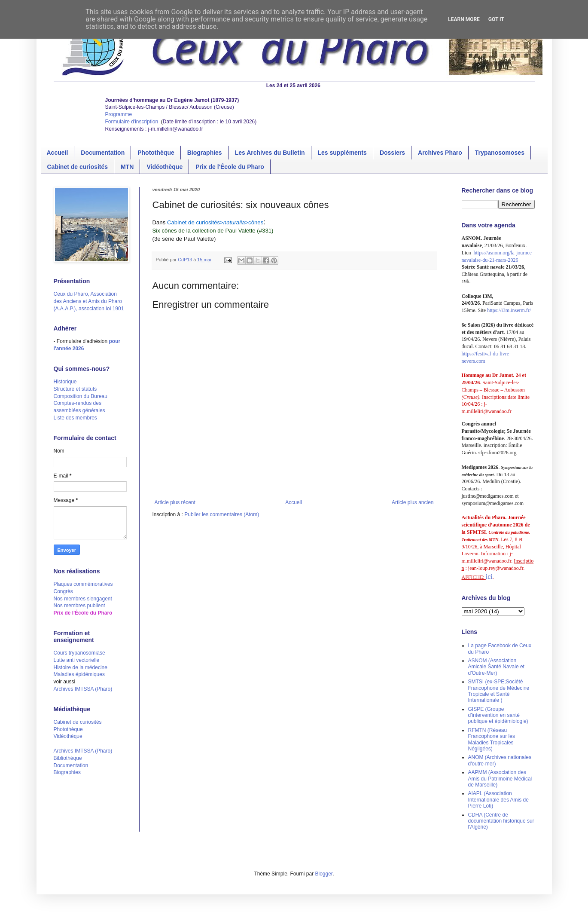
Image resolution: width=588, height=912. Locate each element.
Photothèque (156, 153)
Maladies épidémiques (79, 674)
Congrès (63, 591)
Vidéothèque (165, 167)
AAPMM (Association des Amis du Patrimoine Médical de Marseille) (500, 779)
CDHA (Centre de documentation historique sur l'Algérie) (501, 821)
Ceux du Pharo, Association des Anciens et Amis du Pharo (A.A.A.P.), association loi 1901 (89, 301)
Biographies (205, 153)
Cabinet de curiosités (78, 167)
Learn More (464, 19)
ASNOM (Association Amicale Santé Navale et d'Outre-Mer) (496, 667)
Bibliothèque (68, 758)
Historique (65, 382)
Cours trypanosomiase (79, 653)
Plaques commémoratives (83, 584)
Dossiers (392, 153)
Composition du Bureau (81, 396)
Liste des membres (75, 418)
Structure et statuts (75, 389)
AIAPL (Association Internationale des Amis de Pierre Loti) (498, 800)
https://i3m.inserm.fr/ (509, 310)
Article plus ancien (413, 502)
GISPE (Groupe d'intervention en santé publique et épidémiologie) (498, 715)
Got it (496, 19)
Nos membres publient (79, 606)
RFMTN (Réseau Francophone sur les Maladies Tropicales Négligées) (492, 739)
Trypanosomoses (500, 153)
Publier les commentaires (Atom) (222, 514)
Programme (119, 114)
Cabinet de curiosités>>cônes (215, 222)
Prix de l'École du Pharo (230, 167)
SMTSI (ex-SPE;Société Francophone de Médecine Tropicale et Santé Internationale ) (499, 691)
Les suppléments (342, 153)
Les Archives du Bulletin (270, 153)
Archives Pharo (440, 153)
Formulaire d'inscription (133, 122)
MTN (127, 167)
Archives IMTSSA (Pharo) (83, 689)
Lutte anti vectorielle (77, 660)
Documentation (103, 153)
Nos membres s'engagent (83, 599)
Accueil (58, 153)
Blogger (324, 874)
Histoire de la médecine (81, 667)
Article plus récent (175, 502)
